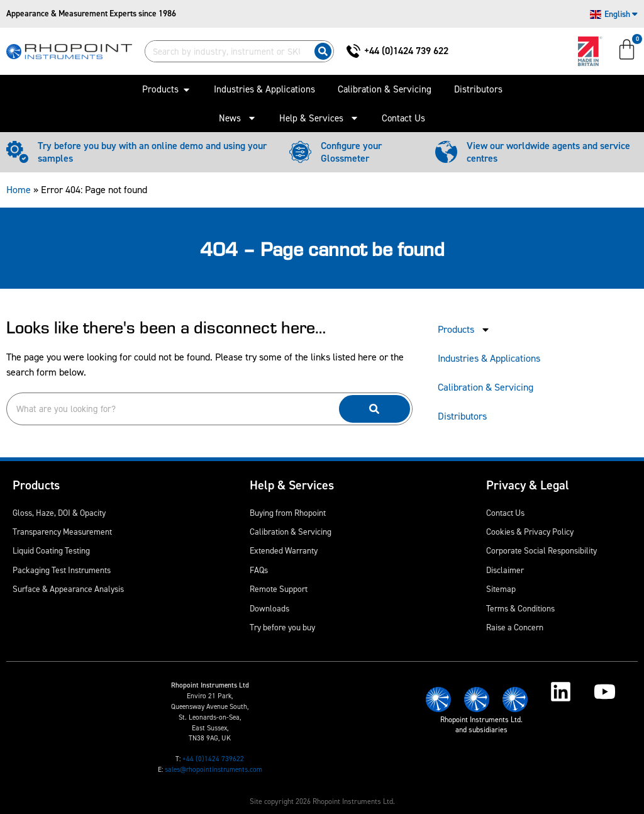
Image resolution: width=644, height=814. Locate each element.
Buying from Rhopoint (288, 513)
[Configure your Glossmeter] (300, 152)
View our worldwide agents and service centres (548, 152)
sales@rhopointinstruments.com (214, 770)
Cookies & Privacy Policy (530, 532)
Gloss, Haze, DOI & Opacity (59, 513)
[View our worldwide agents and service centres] (446, 152)
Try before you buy (282, 627)
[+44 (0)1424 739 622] (353, 51)
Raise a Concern (515, 627)
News (238, 118)
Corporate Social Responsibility (541, 550)
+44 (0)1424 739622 (213, 759)
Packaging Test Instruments (62, 570)
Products (464, 330)
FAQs (259, 570)
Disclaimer (505, 570)
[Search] (323, 51)
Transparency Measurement (62, 532)
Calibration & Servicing (486, 387)
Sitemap (501, 589)
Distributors (462, 416)
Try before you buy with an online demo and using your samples (152, 152)
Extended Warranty (284, 550)
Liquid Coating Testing (51, 550)
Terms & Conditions (520, 608)
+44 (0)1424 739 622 (406, 51)
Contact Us (403, 118)
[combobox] (227, 51)
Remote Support (279, 589)
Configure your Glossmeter (351, 152)
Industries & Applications (489, 358)
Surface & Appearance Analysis (68, 589)
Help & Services (319, 118)
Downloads (269, 608)
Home (19, 190)
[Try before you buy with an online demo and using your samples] (17, 152)
